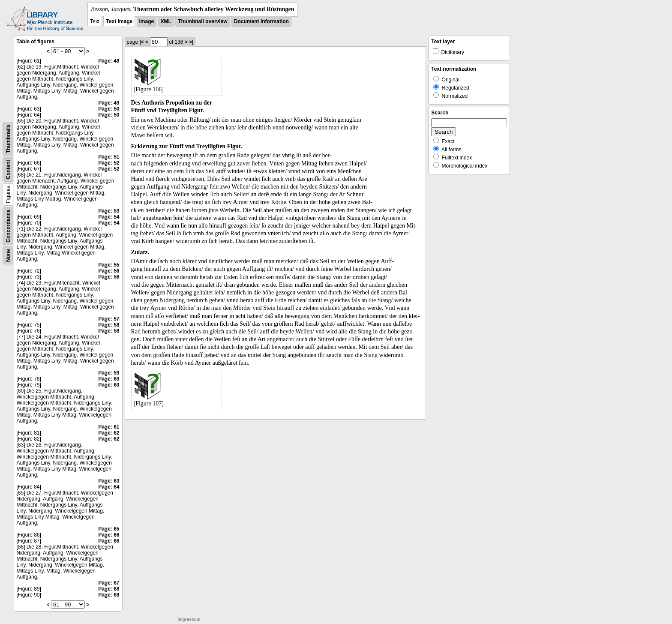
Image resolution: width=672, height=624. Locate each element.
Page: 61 (109, 427)
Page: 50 (109, 109)
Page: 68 (109, 589)
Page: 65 (109, 529)
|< (142, 42)
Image (147, 21)
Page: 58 (109, 325)
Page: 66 (109, 535)
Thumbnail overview (202, 21)
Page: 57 (109, 319)
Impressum (189, 619)
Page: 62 (109, 433)
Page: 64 (109, 487)
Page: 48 (109, 61)
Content (8, 169)
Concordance (8, 226)
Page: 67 (109, 583)
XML (166, 21)
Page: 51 (109, 157)
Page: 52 (109, 163)
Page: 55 (109, 265)
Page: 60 (109, 379)
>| (191, 42)
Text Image (119, 21)
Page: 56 (109, 271)
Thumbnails (8, 139)
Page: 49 (109, 103)
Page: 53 (109, 211)
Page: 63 (109, 481)
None (8, 255)
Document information (261, 21)
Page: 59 (109, 373)
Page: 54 (109, 217)
